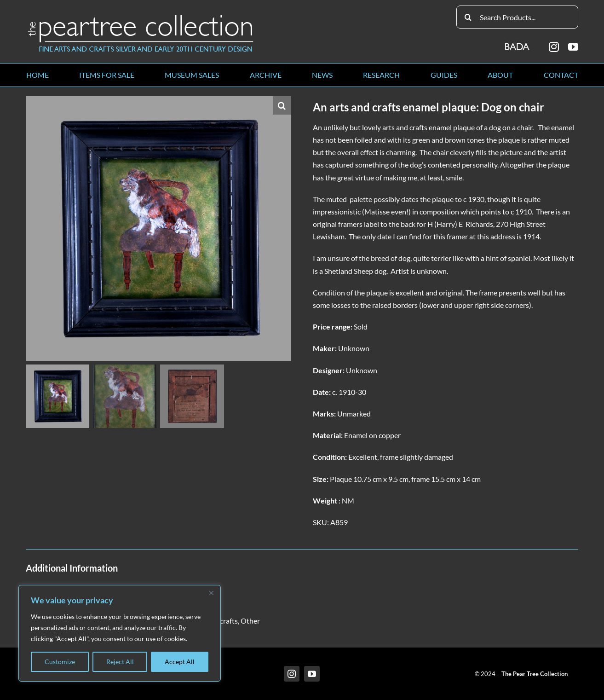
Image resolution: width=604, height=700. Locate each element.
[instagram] (554, 47)
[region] (120, 633)
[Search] (468, 17)
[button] (282, 105)
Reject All (120, 662)
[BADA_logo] (518, 43)
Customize (60, 662)
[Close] (211, 593)
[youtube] (573, 47)
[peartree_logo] (141, 17)
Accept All (180, 662)
